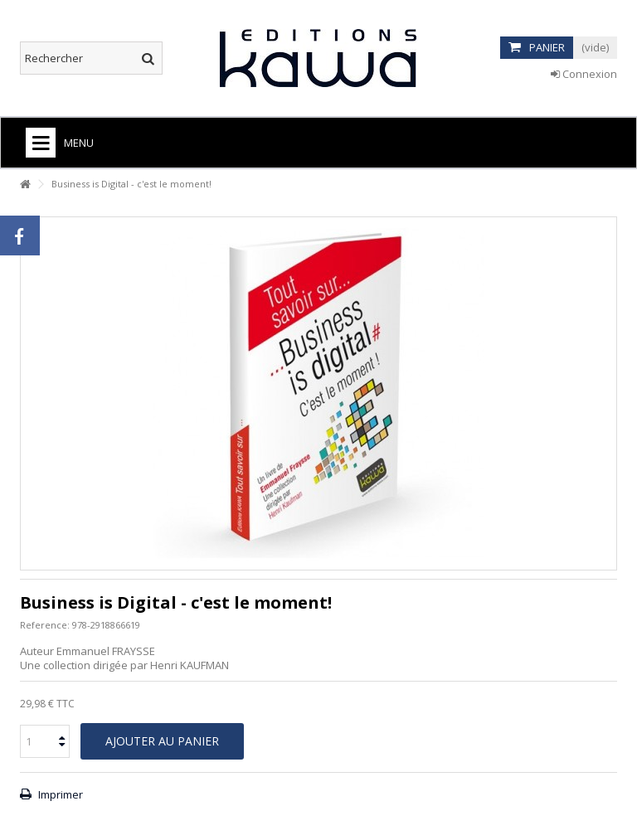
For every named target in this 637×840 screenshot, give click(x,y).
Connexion (584, 74)
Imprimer (59, 794)
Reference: (45, 625)
